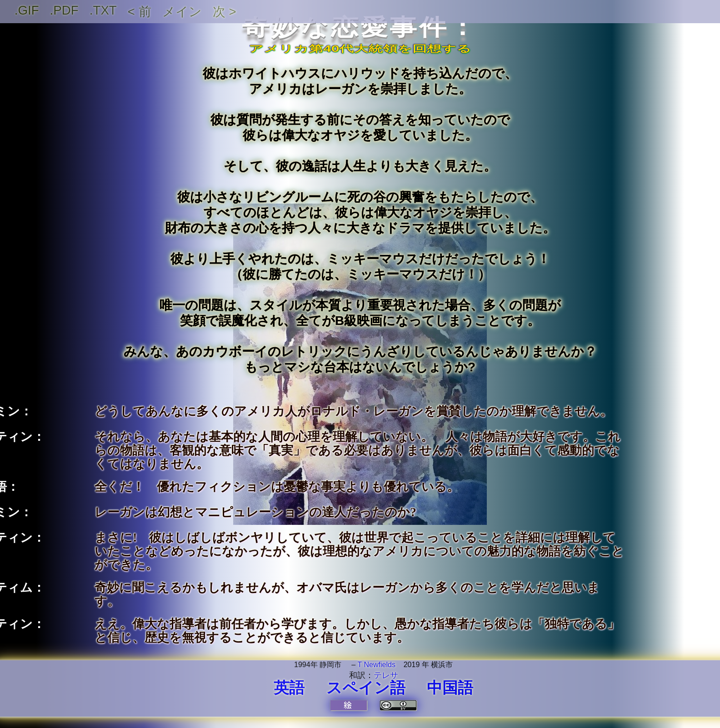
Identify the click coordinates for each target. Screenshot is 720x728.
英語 (289, 688)
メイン (182, 12)
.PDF (64, 10)
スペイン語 (366, 688)
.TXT (103, 10)
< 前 (140, 12)
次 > (225, 12)
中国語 (450, 688)
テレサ (386, 675)
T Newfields (377, 665)
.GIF (27, 10)
